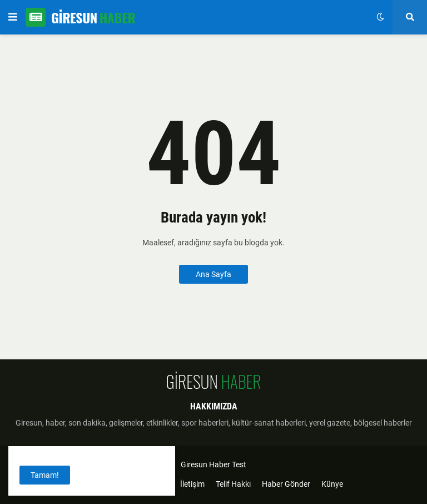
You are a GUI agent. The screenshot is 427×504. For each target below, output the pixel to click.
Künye (332, 484)
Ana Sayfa (213, 274)
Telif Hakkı (233, 484)
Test (239, 465)
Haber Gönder (286, 484)
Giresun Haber (205, 465)
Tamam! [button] (45, 475)
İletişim (192, 484)
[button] (13, 17)
